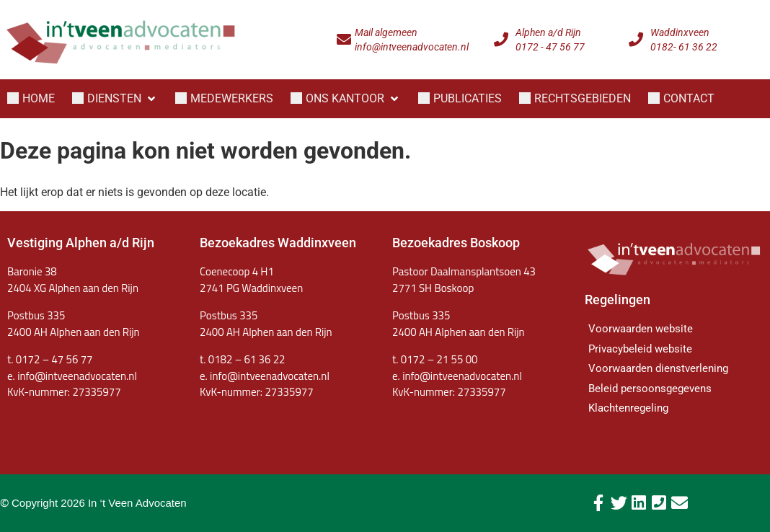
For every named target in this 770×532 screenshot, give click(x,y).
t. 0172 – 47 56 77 (50, 359)
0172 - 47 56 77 (550, 47)
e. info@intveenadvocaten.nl (265, 376)
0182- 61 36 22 (684, 47)
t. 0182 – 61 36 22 (242, 359)
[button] (115, 99)
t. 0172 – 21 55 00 (435, 359)
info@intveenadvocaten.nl (412, 47)
